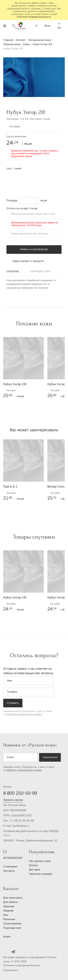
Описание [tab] (13, 272)
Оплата (33, 865)
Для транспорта (13, 898)
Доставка (35, 870)
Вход (47, 26)
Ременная (9, 919)
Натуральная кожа (40, 40)
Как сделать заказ (40, 861)
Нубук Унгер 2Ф (42, 44)
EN (59, 28)
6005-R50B (40, 175)
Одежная (9, 907)
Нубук (26, 44)
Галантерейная (12, 924)
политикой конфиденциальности (34, 17)
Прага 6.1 (10, 487)
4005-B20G (33, 187)
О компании (10, 867)
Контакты (9, 871)
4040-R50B (48, 175)
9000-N (10, 187)
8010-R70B (18, 181)
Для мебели (10, 902)
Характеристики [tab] (40, 272)
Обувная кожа (12, 44)
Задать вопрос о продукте (25, 261)
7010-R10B (55, 175)
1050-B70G (25, 175)
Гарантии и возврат (41, 874)
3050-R (33, 181)
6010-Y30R (48, 181)
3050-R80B (10, 175)
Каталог (21, 40)
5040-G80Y (25, 187)
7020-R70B (10, 181)
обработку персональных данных (24, 714)
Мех (6, 915)
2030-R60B (33, 175)
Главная (8, 40)
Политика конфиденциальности (22, 966)
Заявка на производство (34, 249)
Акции (7, 937)
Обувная (8, 911)
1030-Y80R (18, 175)
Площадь (12, 201)
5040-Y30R (40, 181)
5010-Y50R (18, 187)
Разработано (19, 971)
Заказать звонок (13, 800)
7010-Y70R (55, 181)
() (35, 26)
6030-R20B (25, 181)
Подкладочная (12, 928)
